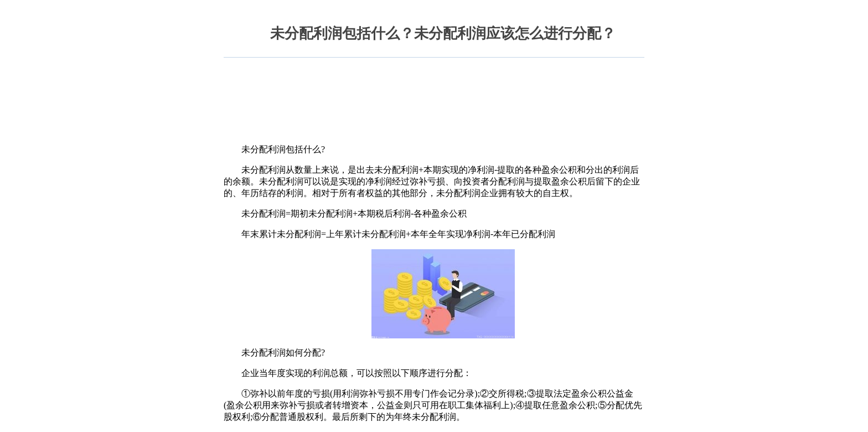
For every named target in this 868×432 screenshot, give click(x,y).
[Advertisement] (433, 99)
